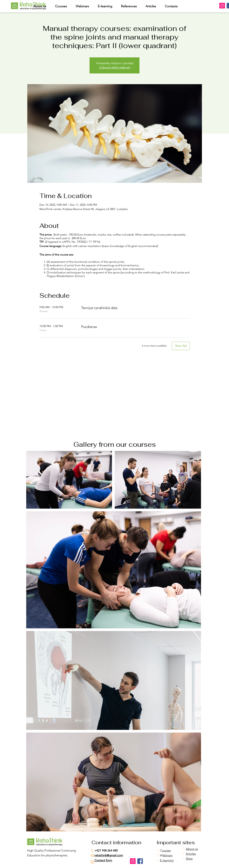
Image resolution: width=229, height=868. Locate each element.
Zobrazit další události (115, 67)
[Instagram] (222, 6)
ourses (166, 850)
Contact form (103, 860)
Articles (191, 854)
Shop (189, 859)
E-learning (167, 860)
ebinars (168, 855)
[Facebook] (140, 861)
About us (192, 849)
